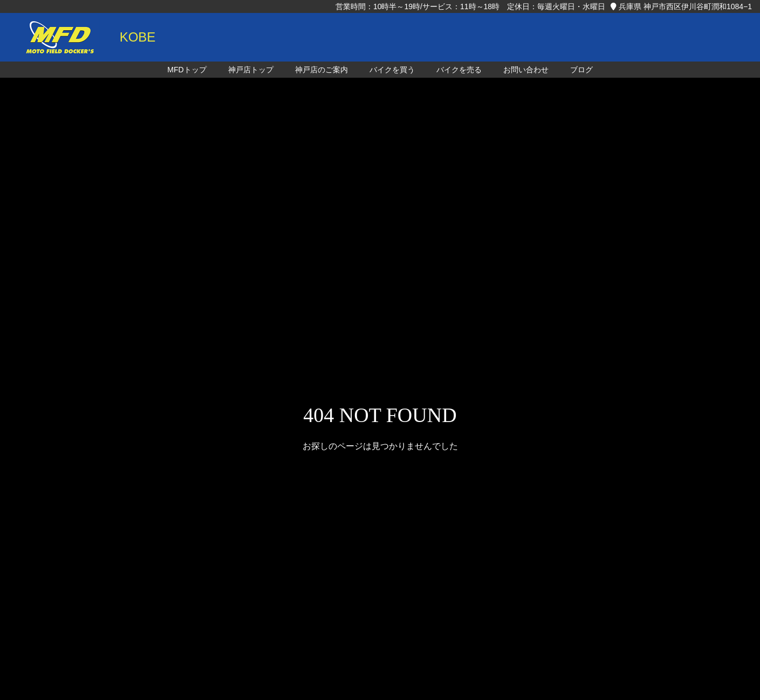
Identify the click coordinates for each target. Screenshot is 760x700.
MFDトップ (187, 70)
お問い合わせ (526, 70)
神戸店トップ (251, 70)
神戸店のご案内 (321, 70)
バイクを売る (459, 70)
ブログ (581, 70)
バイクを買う (392, 70)
